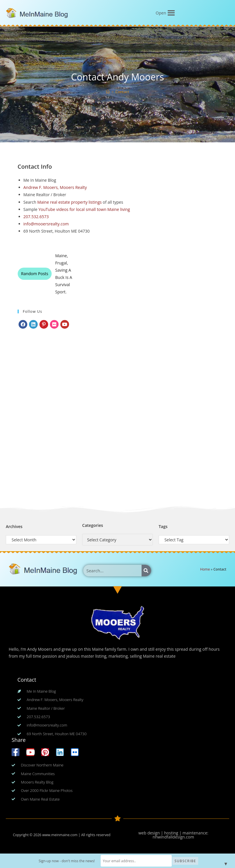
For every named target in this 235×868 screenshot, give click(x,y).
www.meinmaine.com (60, 835)
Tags (163, 526)
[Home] (108, 92)
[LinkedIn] (33, 324)
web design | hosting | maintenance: (173, 833)
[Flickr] (54, 324)
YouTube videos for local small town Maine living (84, 209)
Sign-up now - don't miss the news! (67, 861)
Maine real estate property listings (69, 202)
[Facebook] (23, 324)
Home (205, 569)
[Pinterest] (44, 324)
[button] (161, 13)
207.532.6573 (36, 217)
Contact (122, 92)
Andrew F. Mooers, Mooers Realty (55, 187)
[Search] (146, 571)
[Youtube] (65, 324)
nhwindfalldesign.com (173, 837)
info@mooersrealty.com (46, 224)
